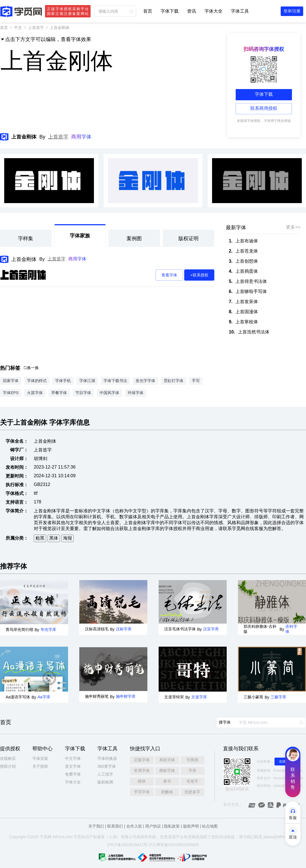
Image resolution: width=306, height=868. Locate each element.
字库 (192, 771)
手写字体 (142, 792)
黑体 (54, 538)
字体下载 (170, 11)
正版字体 (142, 760)
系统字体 (167, 760)
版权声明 (191, 826)
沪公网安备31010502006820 (174, 845)
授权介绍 (8, 766)
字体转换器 (107, 758)
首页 (148, 11)
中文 (18, 28)
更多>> (293, 227)
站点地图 (210, 826)
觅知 (81, 837)
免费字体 (73, 774)
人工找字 (105, 774)
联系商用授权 (264, 108)
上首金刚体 (24, 259)
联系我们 (115, 826)
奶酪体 (167, 792)
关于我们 (96, 826)
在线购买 (8, 758)
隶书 (167, 781)
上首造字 (36, 28)
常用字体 (142, 771)
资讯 (192, 11)
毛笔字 (192, 781)
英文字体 (73, 766)
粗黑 (40, 538)
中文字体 (73, 758)
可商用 (192, 760)
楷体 (142, 781)
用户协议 (153, 826)
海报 (67, 538)
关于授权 (40, 766)
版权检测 (105, 782)
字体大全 (213, 11)
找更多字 (192, 792)
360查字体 (106, 766)
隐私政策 (172, 826)
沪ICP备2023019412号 (127, 845)
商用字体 (81, 137)
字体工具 (240, 11)
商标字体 (167, 771)
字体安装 (40, 758)
